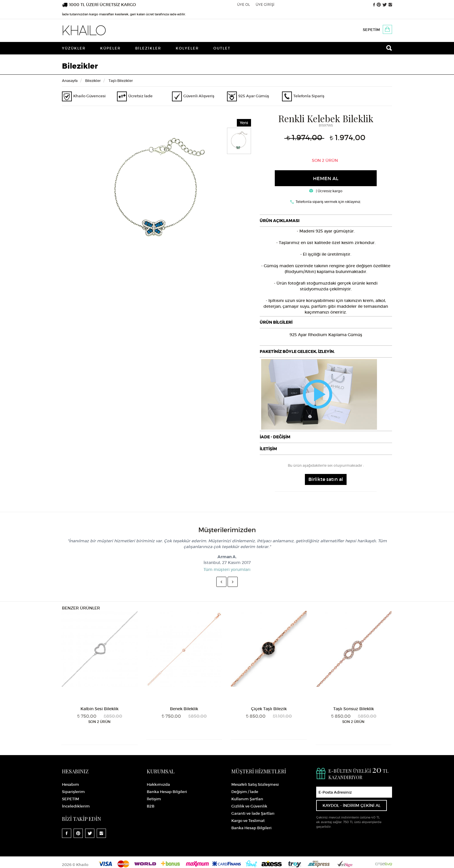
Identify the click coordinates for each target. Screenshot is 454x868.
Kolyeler (187, 48)
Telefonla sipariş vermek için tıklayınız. (328, 202)
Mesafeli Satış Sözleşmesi (255, 784)
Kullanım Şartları (247, 799)
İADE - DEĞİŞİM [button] (275, 437)
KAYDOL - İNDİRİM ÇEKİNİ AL (352, 805)
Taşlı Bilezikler (121, 81)
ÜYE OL (244, 4)
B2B (151, 806)
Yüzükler (74, 48)
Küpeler (110, 48)
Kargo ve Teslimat (248, 821)
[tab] (326, 221)
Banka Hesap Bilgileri (167, 792)
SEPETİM (371, 30)
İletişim (154, 799)
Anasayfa (70, 81)
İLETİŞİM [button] (268, 449)
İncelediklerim (76, 806)
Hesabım (71, 784)
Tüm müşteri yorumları (227, 569)
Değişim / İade (245, 792)
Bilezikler (148, 48)
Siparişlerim (73, 792)
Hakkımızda (158, 784)
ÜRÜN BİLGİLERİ (276, 322)
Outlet (222, 48)
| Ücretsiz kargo (326, 191)
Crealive (384, 864)
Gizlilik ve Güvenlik (249, 806)
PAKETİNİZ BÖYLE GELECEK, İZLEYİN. (297, 351)
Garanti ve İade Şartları (253, 813)
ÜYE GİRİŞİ (265, 4)
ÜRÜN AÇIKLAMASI (280, 221)
